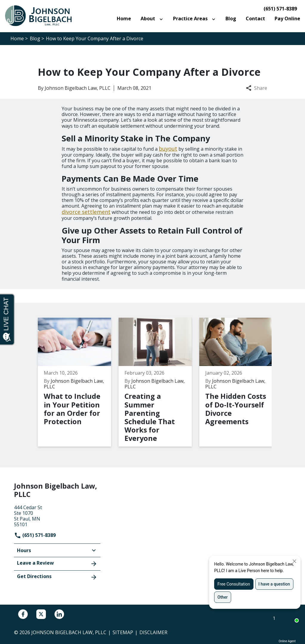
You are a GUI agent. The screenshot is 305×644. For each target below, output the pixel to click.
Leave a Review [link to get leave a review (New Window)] (57, 563)
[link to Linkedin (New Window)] (59, 614)
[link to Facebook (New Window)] (23, 614)
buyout (168, 149)
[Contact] (255, 19)
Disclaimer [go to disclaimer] (153, 632)
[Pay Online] (287, 19)
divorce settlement (86, 212)
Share (257, 88)
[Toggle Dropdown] (162, 19)
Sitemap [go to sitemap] (123, 632)
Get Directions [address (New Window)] (57, 577)
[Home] (124, 19)
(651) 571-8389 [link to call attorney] (280, 9)
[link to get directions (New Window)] (57, 515)
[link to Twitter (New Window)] (41, 614)
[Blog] (231, 19)
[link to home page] (42, 16)
